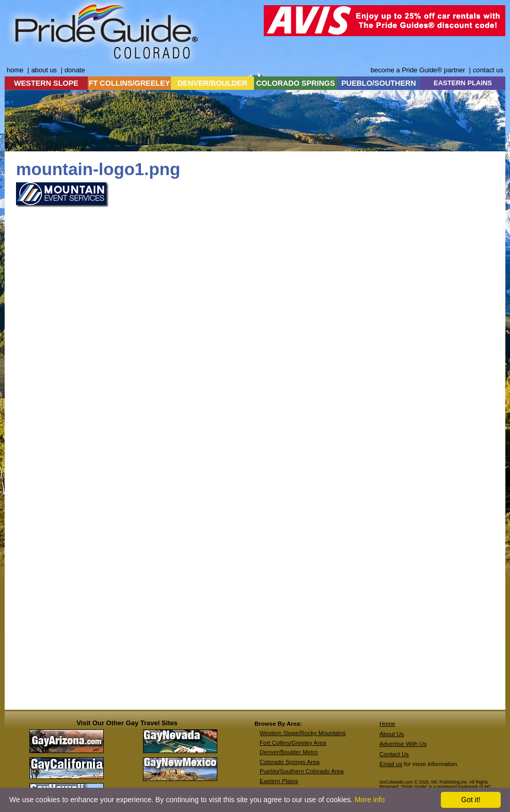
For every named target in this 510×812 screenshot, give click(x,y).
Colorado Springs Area (290, 762)
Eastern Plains (279, 781)
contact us (488, 70)
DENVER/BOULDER (212, 83)
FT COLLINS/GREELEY (130, 83)
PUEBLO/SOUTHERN (379, 83)
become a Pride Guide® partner (418, 70)
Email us (391, 764)
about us (44, 70)
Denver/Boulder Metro (289, 752)
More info (370, 800)
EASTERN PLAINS (463, 83)
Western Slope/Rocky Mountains (303, 733)
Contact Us (394, 754)
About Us (392, 734)
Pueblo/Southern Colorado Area (302, 771)
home (15, 70)
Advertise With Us (403, 744)
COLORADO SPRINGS (296, 83)
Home (387, 724)
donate (75, 70)
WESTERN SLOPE (46, 83)
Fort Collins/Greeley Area (293, 743)
